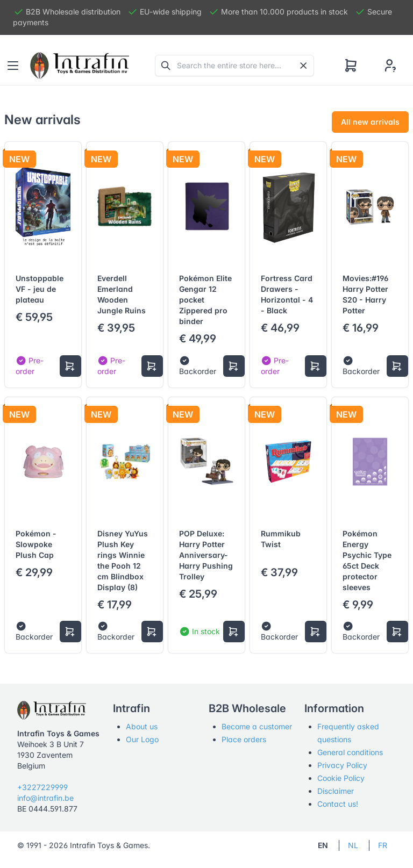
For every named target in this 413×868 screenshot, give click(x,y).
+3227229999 (42, 787)
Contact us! (338, 804)
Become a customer (257, 726)
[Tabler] (80, 66)
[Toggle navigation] (13, 66)
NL (353, 845)
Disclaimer (336, 791)
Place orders (244, 739)
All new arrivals (370, 122)
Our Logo (142, 739)
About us (142, 726)
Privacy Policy (342, 765)
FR (383, 845)
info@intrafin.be (45, 798)
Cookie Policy (341, 778)
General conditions (350, 752)
